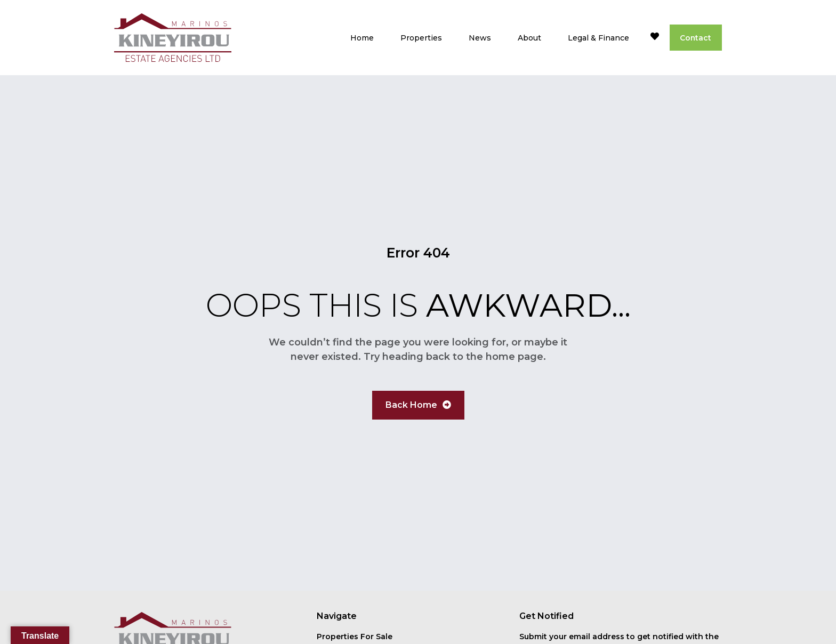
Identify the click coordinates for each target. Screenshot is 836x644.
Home (361, 38)
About (528, 38)
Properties (420, 38)
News (479, 38)
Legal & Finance (597, 38)
